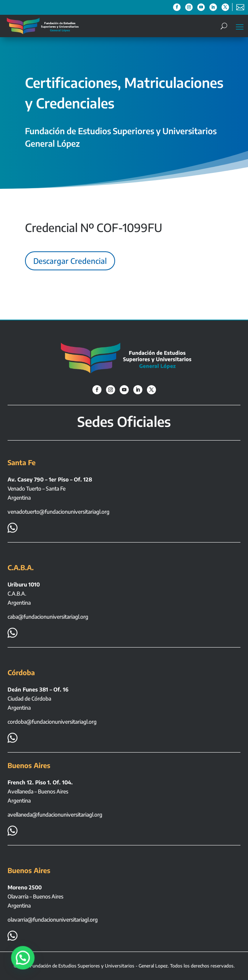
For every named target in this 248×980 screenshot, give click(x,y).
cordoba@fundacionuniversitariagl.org (52, 722)
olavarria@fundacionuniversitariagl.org (53, 920)
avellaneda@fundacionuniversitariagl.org (55, 815)
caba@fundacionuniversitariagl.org (48, 617)
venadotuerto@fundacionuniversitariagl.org (58, 512)
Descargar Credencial (70, 261)
